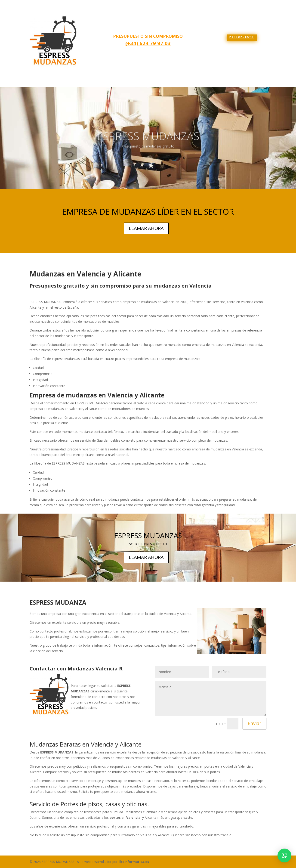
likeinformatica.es (134, 862)
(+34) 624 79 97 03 (148, 43)
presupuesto (242, 37)
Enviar (254, 723)
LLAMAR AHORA (146, 228)
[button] (284, 856)
